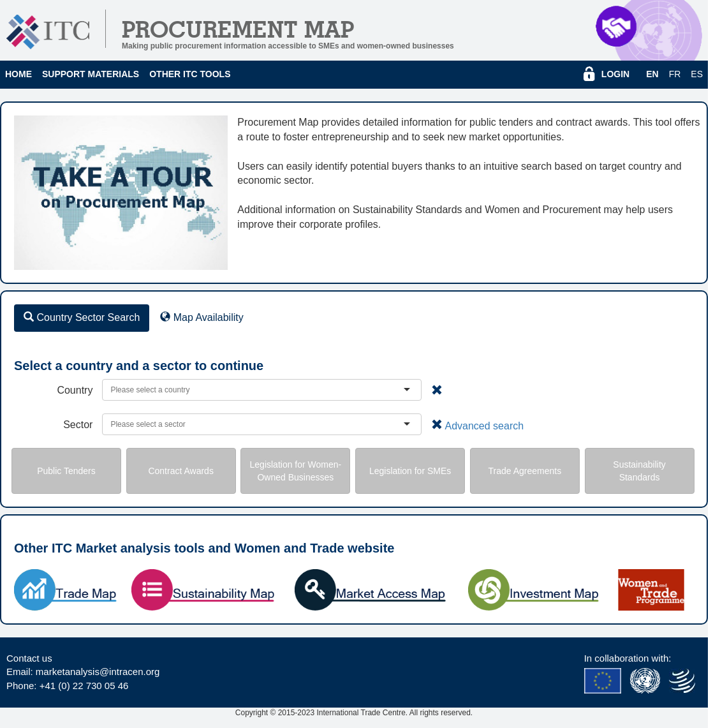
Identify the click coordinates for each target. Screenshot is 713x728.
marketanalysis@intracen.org (98, 672)
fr (675, 74)
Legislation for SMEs (410, 471)
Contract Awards (180, 471)
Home (18, 74)
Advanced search (484, 426)
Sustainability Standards (639, 471)
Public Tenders (66, 471)
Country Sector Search (82, 317)
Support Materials (91, 74)
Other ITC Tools (190, 74)
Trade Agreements (525, 471)
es (697, 74)
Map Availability (202, 317)
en (652, 74)
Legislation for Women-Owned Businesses (296, 471)
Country (75, 390)
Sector (78, 425)
